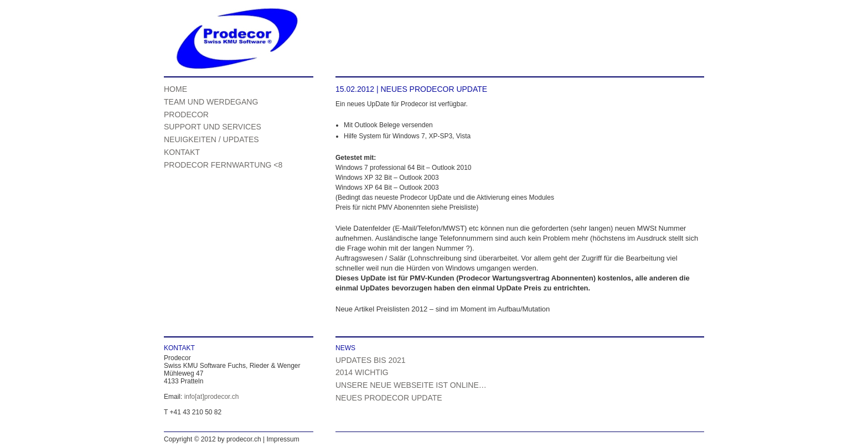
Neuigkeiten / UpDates (211, 139)
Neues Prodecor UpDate (389, 398)
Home (175, 89)
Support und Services (213, 127)
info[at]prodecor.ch (212, 397)
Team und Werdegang (211, 102)
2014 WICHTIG (362, 372)
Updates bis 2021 (371, 360)
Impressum (283, 439)
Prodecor (186, 115)
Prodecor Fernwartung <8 (223, 165)
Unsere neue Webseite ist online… (411, 385)
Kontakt (182, 152)
